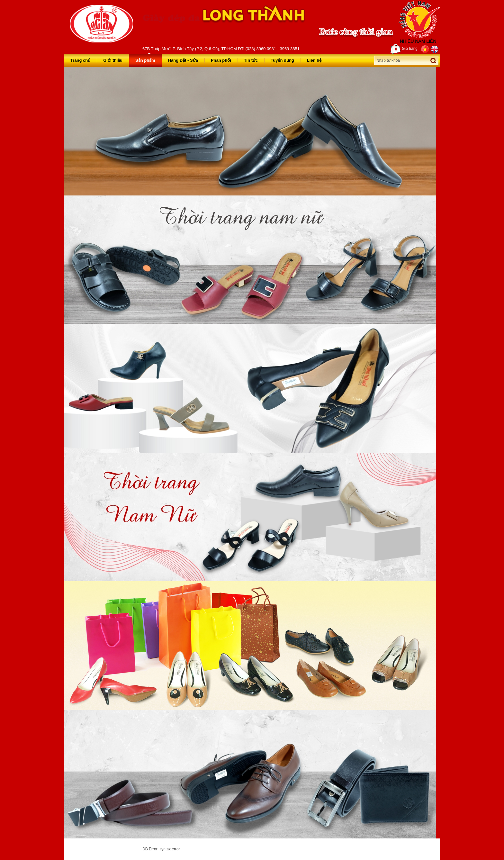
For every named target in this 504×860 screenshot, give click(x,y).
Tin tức (251, 60)
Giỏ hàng (404, 49)
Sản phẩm (145, 60)
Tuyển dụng (282, 60)
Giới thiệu (113, 60)
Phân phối (221, 60)
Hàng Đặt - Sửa (183, 60)
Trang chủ (80, 60)
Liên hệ (314, 60)
